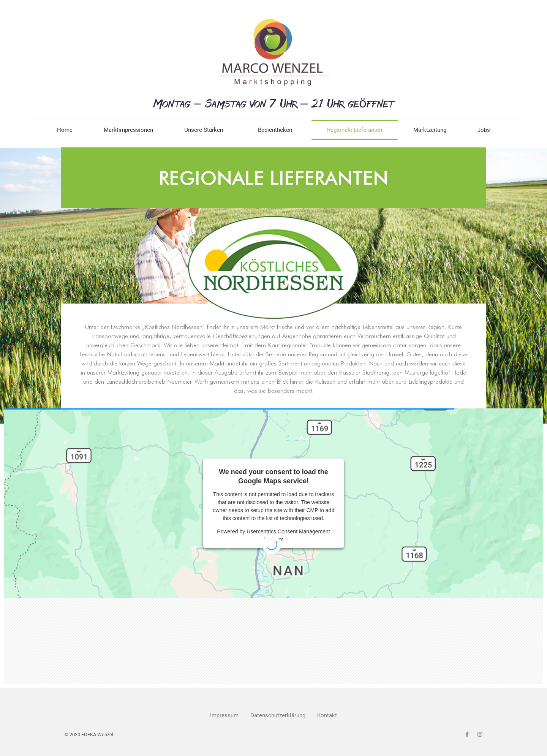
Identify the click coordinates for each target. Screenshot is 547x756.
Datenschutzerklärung (278, 715)
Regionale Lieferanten (355, 130)
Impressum (224, 715)
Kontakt (327, 715)
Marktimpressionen (128, 130)
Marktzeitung (430, 130)
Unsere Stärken (206, 130)
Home (65, 130)
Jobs (484, 130)
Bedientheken (277, 130)
